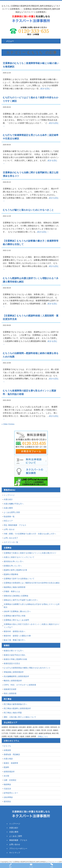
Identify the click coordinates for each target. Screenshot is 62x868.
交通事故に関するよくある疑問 (16, 620)
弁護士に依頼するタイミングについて (19, 557)
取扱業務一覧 (9, 517)
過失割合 (7, 801)
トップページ (9, 495)
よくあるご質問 (16, 836)
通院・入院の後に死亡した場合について (20, 717)
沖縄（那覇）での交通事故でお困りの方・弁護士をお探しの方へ (30, 534)
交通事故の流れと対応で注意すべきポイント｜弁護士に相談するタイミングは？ (32, 626)
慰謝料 (6, 767)
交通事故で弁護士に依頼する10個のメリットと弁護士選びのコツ (30, 553)
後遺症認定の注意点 (12, 663)
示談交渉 (7, 789)
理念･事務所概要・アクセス (15, 525)
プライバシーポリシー (18, 849)
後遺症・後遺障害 (11, 763)
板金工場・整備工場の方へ (15, 640)
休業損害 (7, 750)
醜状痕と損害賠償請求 (13, 681)
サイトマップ (15, 853)
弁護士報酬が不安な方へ (14, 504)
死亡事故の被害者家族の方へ (15, 704)
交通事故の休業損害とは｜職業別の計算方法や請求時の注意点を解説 (32, 583)
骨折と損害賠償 (10, 693)
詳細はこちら (43, 736)
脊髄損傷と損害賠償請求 (14, 672)
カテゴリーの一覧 (11, 542)
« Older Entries (8, 424)
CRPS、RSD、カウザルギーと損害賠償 (20, 685)
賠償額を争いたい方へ (13, 566)
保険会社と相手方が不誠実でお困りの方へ (21, 600)
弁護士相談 (8, 759)
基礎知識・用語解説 (12, 754)
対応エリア (8, 521)
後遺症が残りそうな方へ (14, 651)
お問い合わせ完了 (11, 538)
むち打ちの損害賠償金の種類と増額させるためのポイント (27, 668)
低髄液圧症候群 (10, 689)
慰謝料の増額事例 (11, 574)
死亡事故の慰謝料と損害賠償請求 (17, 708)
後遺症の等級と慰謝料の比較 (15, 659)
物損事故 (7, 784)
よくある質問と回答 (12, 512)
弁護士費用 (8, 508)
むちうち (7, 746)
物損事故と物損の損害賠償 (15, 587)
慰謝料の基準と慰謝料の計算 (15, 570)
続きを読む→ (46, 89)
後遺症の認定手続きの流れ (15, 655)
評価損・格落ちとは (12, 591)
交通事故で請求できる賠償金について (19, 579)
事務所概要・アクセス (18, 840)
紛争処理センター (11, 793)
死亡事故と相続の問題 (13, 713)
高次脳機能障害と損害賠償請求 (16, 676)
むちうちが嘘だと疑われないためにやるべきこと (28, 210)
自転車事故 (8, 797)
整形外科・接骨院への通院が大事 (17, 636)
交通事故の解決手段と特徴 (15, 616)
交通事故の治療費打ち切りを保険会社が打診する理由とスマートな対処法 (32, 606)
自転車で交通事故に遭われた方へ (17, 611)
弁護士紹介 (8, 499)
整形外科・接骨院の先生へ (15, 631)
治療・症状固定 (10, 780)
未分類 (6, 776)
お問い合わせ (9, 529)
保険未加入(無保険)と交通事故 (16, 596)
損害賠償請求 (9, 772)
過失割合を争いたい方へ (14, 561)
